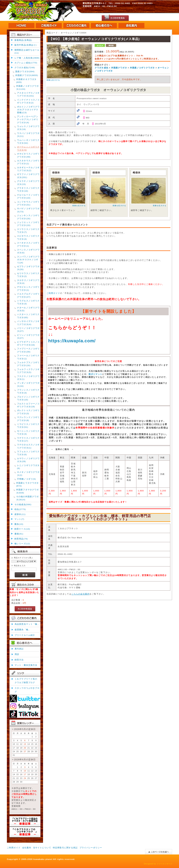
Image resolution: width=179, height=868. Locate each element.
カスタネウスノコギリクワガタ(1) (28, 162)
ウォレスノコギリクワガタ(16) (28, 128)
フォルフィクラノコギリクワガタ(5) (28, 371)
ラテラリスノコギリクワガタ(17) (28, 439)
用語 (17, 654)
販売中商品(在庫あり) (25, 45)
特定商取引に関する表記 (65, 848)
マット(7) (19, 519)
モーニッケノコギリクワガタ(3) (28, 432)
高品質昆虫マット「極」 (27, 624)
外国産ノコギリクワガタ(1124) (28, 87)
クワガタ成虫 (101, 68)
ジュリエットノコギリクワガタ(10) (28, 224)
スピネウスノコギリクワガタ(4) (28, 237)
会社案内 (27, 848)
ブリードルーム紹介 (25, 635)
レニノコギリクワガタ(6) (28, 467)
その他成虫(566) (23, 504)
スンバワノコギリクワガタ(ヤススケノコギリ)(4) (28, 260)
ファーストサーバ (164, 864)
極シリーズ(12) (22, 544)
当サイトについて (42, 848)
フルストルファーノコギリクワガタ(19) (28, 405)
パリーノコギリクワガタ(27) (28, 330)
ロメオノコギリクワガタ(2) (28, 473)
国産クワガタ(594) (25, 71)
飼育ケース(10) (22, 529)
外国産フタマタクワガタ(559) (28, 491)
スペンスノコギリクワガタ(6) (28, 251)
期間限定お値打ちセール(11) (27, 51)
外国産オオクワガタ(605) (26, 81)
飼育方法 (19, 660)
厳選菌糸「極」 (23, 630)
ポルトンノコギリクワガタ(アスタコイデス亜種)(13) (28, 110)
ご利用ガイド (53, 293)
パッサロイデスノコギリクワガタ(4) (28, 323)
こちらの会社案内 (80, 594)
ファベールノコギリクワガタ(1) (28, 357)
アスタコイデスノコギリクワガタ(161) (28, 94)
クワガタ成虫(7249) (25, 67)
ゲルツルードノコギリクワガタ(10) (28, 196)
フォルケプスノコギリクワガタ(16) (28, 364)
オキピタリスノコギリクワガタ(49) (28, 155)
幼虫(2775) (20, 509)
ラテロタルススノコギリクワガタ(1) (28, 446)
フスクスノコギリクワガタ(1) (28, 378)
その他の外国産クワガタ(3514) (28, 498)
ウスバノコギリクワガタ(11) (28, 135)
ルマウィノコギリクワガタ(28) (28, 460)
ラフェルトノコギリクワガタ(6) (28, 453)
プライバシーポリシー (91, 848)
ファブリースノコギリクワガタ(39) (28, 350)
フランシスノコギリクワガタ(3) (28, 391)
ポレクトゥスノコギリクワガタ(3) (28, 412)
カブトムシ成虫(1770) (26, 63)
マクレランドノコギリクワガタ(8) (28, 419)
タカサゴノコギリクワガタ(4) (28, 282)
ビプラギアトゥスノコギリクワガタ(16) (28, 343)
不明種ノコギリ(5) (27, 479)
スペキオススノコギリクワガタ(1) (28, 244)
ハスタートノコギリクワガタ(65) (28, 316)
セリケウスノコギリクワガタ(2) (28, 275)
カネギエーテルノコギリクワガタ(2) (28, 169)
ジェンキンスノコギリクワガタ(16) (28, 217)
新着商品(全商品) (23, 40)
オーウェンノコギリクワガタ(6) (28, 148)
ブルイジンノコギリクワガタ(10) (28, 398)
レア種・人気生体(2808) (27, 58)
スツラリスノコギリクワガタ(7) (28, 231)
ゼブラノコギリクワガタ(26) (28, 268)
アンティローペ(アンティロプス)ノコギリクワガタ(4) (28, 119)
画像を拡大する (53, 80)
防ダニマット (95, 374)
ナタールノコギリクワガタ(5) (28, 309)
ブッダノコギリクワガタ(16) (28, 384)
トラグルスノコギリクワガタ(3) (28, 302)
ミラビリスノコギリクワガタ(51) (28, 426)
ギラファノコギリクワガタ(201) (28, 176)
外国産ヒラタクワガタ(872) (28, 484)
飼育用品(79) (21, 539)
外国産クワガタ (119, 68)
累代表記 (19, 649)
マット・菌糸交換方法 (26, 665)
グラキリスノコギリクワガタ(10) (28, 189)
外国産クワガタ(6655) (27, 75)
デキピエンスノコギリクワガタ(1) (28, 288)
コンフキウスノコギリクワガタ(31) (28, 203)
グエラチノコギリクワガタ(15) (28, 183)
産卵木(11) (20, 514)
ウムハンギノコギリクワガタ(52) (28, 142)
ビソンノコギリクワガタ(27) (28, 336)
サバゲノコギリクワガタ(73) (28, 210)
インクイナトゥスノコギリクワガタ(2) (28, 101)
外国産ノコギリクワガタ (142, 68)
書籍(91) (19, 534)
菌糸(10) (19, 524)
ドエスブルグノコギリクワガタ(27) (28, 295)
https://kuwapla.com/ (72, 341)
